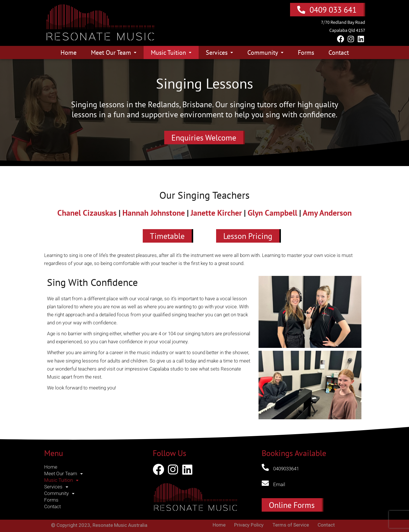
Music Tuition (171, 52)
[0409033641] (265, 467)
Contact (339, 52)
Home (69, 52)
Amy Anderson (327, 213)
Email (279, 484)
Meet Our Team (114, 52)
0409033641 (286, 469)
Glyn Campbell (272, 213)
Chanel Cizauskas (87, 213)
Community (265, 52)
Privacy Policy (249, 525)
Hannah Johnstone (154, 213)
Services (219, 52)
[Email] (265, 483)
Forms (306, 52)
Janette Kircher (216, 213)
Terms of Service (291, 525)
